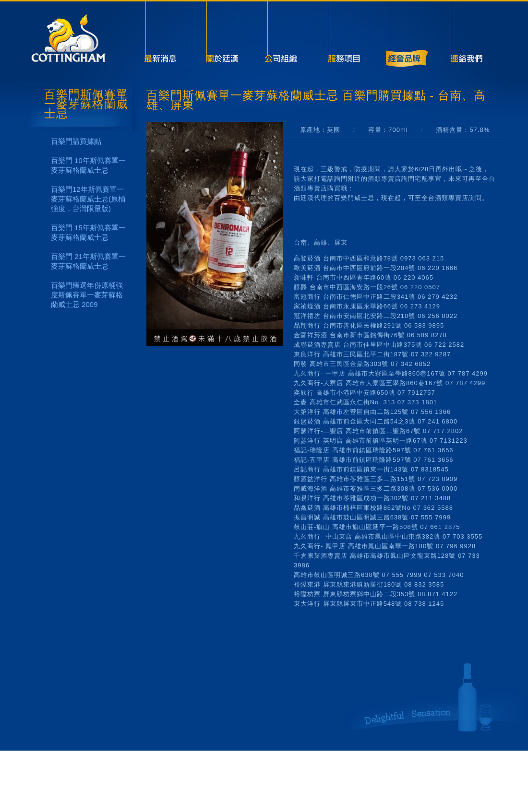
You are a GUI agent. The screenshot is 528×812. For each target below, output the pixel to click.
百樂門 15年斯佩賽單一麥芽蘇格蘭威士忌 (88, 232)
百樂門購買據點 (76, 141)
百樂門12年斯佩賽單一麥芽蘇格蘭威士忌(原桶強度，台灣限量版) (88, 199)
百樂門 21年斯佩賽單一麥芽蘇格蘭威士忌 (88, 261)
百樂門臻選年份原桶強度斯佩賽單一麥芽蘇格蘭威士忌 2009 (87, 295)
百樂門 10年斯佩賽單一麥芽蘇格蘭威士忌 (88, 165)
